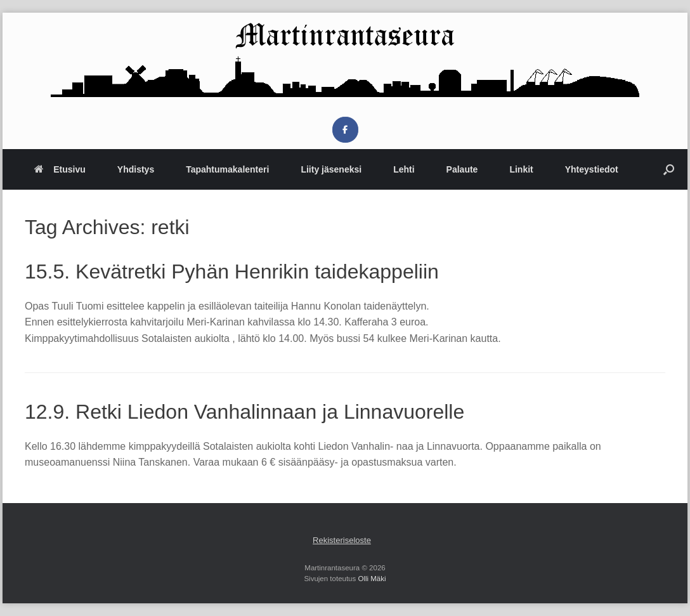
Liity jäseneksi (331, 169)
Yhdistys (136, 169)
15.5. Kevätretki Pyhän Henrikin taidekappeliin (232, 272)
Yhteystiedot (592, 169)
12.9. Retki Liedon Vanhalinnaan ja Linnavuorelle (244, 412)
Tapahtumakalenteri (227, 169)
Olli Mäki (372, 579)
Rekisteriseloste (342, 540)
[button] (669, 169)
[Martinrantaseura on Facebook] (345, 130)
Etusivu (60, 169)
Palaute (462, 169)
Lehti (404, 169)
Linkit (521, 169)
